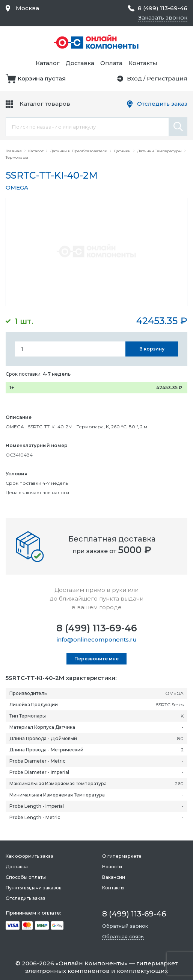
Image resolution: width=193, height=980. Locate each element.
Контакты (143, 63)
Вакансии (114, 877)
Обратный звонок (125, 926)
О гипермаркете (122, 856)
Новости (112, 867)
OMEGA (17, 187)
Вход (134, 78)
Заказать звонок (163, 17)
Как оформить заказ (29, 856)
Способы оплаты (26, 877)
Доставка (80, 63)
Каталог (48, 63)
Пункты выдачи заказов (34, 888)
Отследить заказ (162, 104)
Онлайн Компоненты (92, 963)
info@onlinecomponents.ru (97, 639)
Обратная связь (123, 936)
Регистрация (167, 78)
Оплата (111, 63)
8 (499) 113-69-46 (97, 628)
